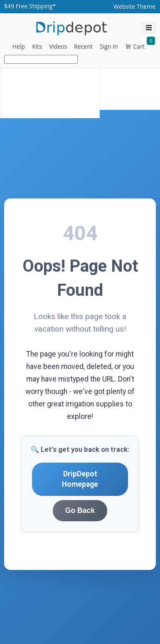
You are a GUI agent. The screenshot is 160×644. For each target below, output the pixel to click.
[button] (19, 47)
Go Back (80, 510)
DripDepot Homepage (80, 479)
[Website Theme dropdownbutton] (134, 7)
